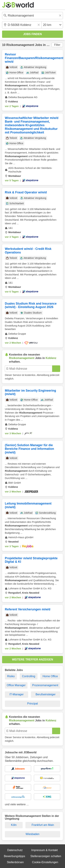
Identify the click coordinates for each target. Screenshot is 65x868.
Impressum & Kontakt (45, 850)
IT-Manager (17, 694)
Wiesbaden (32, 834)
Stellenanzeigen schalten (46, 856)
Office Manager (16, 685)
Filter (57, 45)
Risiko (11, 676)
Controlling (29, 676)
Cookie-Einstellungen (45, 862)
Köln (14, 825)
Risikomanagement (20, 45)
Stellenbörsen (15, 862)
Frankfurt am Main (43, 825)
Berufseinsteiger (46, 694)
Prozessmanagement (45, 685)
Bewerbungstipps (14, 856)
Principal (32, 704)
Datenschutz (15, 850)
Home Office (50, 676)
